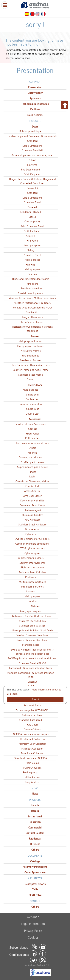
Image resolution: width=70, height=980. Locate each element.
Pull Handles (32, 438)
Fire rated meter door (31, 404)
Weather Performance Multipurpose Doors (32, 298)
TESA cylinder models (32, 548)
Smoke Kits (32, 312)
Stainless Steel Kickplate (32, 572)
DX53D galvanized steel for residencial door (32, 658)
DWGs (35, 889)
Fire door (32, 601)
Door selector (32, 529)
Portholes (31, 577)
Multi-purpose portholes (32, 582)
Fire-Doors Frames (31, 351)
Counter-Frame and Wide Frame (31, 370)
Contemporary (32, 221)
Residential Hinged (31, 212)
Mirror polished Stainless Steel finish (32, 630)
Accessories (35, 419)
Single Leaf (32, 395)
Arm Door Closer (32, 496)
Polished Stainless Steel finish (32, 635)
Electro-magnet (32, 510)
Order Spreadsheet (35, 872)
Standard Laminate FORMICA (31, 758)
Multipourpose (32, 245)
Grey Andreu (32, 782)
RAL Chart (32, 725)
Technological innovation (35, 104)
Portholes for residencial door (32, 443)
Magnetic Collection (32, 749)
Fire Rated (32, 241)
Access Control (32, 491)
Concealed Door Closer (32, 505)
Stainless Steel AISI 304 (32, 621)
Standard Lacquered (31, 720)
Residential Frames (31, 360)
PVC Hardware (32, 520)
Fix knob (32, 453)
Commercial (35, 828)
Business (35, 844)
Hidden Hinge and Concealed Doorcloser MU (32, 136)
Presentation (35, 87)
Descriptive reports (35, 884)
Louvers (31, 591)
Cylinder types (32, 553)
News (35, 794)
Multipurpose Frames (31, 341)
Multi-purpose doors (32, 288)
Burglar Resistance (32, 317)
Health (35, 805)
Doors (35, 127)
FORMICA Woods (32, 768)
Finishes (35, 606)
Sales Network (35, 115)
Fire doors (32, 284)
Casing (31, 379)
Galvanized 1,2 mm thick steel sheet (32, 616)
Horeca (35, 811)
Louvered (32, 165)
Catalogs (35, 861)
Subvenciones (19, 948)
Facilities (35, 109)
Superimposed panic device (32, 467)
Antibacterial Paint (32, 715)
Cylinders (31, 534)
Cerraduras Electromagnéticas (32, 481)
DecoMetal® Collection (32, 739)
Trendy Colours (32, 729)
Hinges (32, 472)
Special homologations (31, 293)
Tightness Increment (32, 567)
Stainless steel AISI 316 (32, 626)
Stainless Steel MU (32, 150)
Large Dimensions (32, 146)
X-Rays (32, 160)
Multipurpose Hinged (31, 131)
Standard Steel (31, 645)
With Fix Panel (32, 231)
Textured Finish (32, 705)
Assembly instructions (35, 867)
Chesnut (32, 682)
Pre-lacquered (31, 772)
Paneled (32, 207)
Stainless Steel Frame (31, 375)
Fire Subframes (31, 356)
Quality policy (35, 93)
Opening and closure (31, 457)
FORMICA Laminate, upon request (31, 734)
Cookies (33, 937)
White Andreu (32, 777)
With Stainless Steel (32, 226)
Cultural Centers (35, 833)
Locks (32, 476)
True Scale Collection (32, 753)
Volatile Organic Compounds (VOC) (32, 308)
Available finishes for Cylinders (32, 539)
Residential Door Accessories (31, 424)
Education (35, 822)
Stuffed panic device (32, 462)
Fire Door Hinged (31, 170)
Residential (35, 839)
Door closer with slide (32, 501)
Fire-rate (32, 274)
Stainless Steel (32, 202)
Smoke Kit (32, 188)
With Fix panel (32, 174)
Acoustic (31, 236)
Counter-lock (32, 486)
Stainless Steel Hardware (32, 525)
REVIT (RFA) (35, 895)
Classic (32, 217)
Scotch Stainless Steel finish (32, 640)
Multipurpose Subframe (31, 346)
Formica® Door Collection (32, 744)
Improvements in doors (31, 558)
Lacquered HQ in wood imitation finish (31, 668)
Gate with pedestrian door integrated (32, 155)
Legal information (33, 924)
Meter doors (35, 385)
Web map (33, 917)
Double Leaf (32, 399)
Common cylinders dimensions (32, 544)
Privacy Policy (33, 931)
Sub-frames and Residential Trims (31, 365)
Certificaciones (19, 955)
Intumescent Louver (32, 322)
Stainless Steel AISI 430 (32, 663)
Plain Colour (32, 763)
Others (32, 448)
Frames (35, 336)
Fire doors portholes (32, 587)
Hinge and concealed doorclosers (31, 279)
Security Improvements (32, 563)
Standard (32, 141)
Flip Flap (31, 265)
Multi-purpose (32, 260)
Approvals (35, 98)
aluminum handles (32, 515)
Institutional (35, 816)
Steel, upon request (31, 611)
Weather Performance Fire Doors (32, 303)
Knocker (32, 429)
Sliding (31, 250)
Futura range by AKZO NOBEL (32, 710)
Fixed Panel (32, 434)
